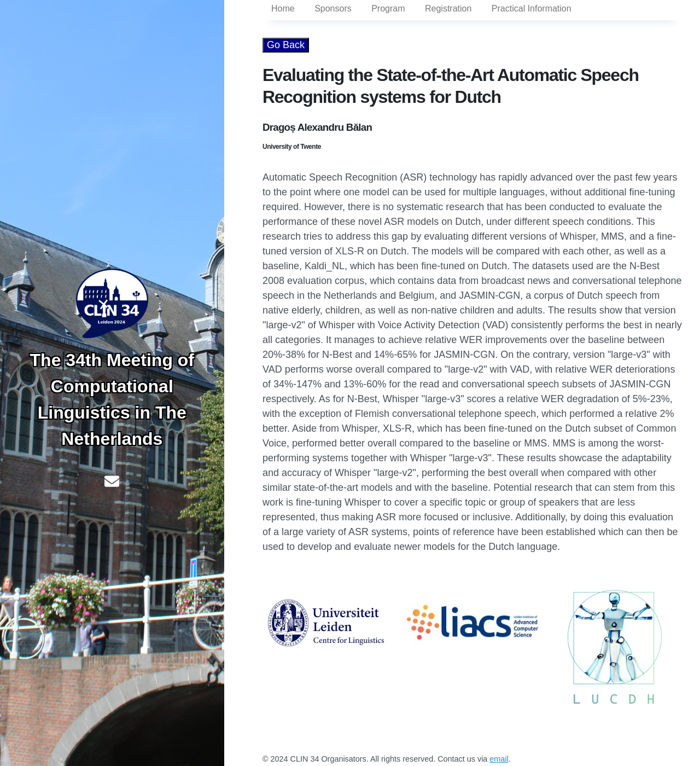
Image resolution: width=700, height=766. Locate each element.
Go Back (286, 45)
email (499, 759)
